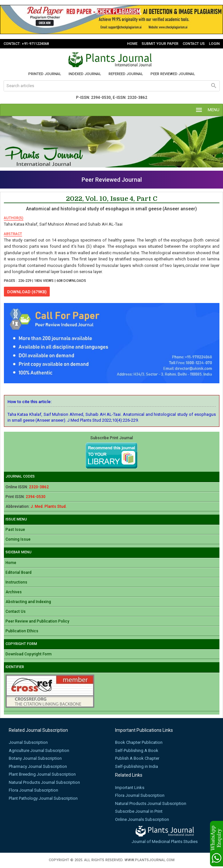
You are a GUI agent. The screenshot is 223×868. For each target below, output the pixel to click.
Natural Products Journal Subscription (44, 782)
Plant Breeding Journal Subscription (42, 774)
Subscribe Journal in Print (139, 811)
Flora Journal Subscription (33, 790)
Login (214, 44)
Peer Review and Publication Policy (37, 621)
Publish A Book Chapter (137, 758)
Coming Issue (18, 539)
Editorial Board (19, 572)
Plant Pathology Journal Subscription (43, 798)
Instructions (16, 582)
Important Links (130, 788)
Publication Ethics (22, 631)
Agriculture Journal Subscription (39, 750)
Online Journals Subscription (142, 819)
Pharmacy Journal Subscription (38, 766)
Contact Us (194, 44)
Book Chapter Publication (139, 742)
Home (132, 44)
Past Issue (15, 530)
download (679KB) (27, 292)
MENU (207, 110)
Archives (14, 592)
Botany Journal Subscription (35, 758)
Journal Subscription (28, 742)
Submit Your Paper (160, 44)
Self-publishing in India (137, 766)
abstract (13, 234)
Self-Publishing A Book (137, 750)
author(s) (14, 218)
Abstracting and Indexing (28, 602)
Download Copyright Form (29, 654)
